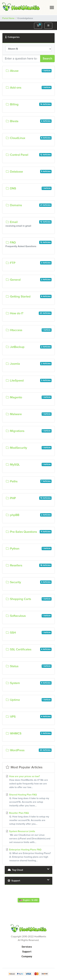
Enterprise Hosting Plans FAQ (28, 855)
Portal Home (8, 18)
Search (47, 59)
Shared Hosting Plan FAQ (28, 800)
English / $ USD (28, 900)
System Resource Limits (28, 837)
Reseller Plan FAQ (28, 819)
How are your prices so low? (28, 782)
